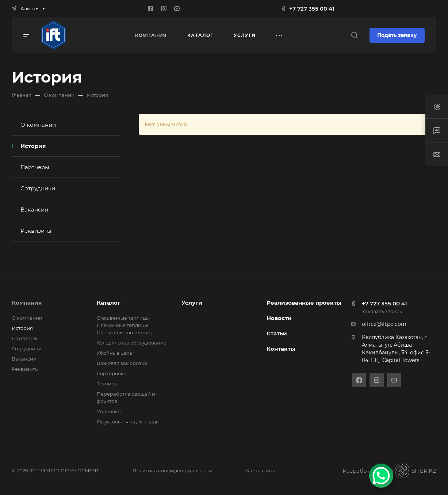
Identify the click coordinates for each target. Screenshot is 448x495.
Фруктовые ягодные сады (128, 422)
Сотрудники (38, 188)
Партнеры (35, 167)
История (33, 146)
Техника (107, 384)
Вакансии (34, 210)
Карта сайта (261, 471)
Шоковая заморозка (122, 363)
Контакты (281, 349)
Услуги (192, 303)
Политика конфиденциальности (173, 471)
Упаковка (109, 411)
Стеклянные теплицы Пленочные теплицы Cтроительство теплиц (124, 325)
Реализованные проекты (304, 303)
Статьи (277, 333)
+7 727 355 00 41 (312, 9)
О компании (38, 125)
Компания (27, 303)
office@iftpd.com (384, 324)
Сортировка (112, 373)
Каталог (109, 303)
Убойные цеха (114, 353)
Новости (279, 318)
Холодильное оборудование (132, 343)
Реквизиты (36, 231)
